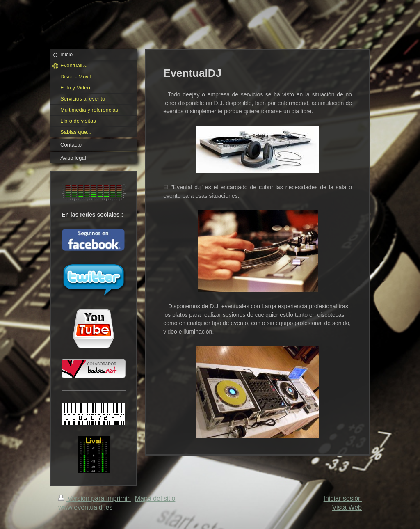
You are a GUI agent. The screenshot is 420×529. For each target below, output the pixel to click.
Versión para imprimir (95, 498)
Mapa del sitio (155, 498)
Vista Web (347, 507)
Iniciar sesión (343, 498)
